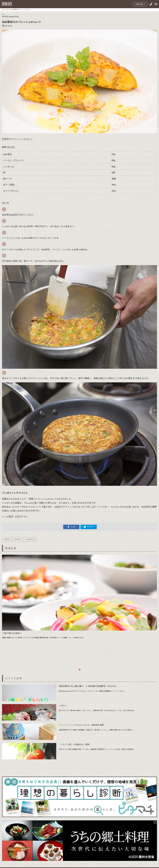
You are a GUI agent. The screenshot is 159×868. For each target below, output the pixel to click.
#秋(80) (17, 539)
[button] (80, 670)
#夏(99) (7, 539)
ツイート (89, 527)
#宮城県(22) (30, 539)
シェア (71, 527)
